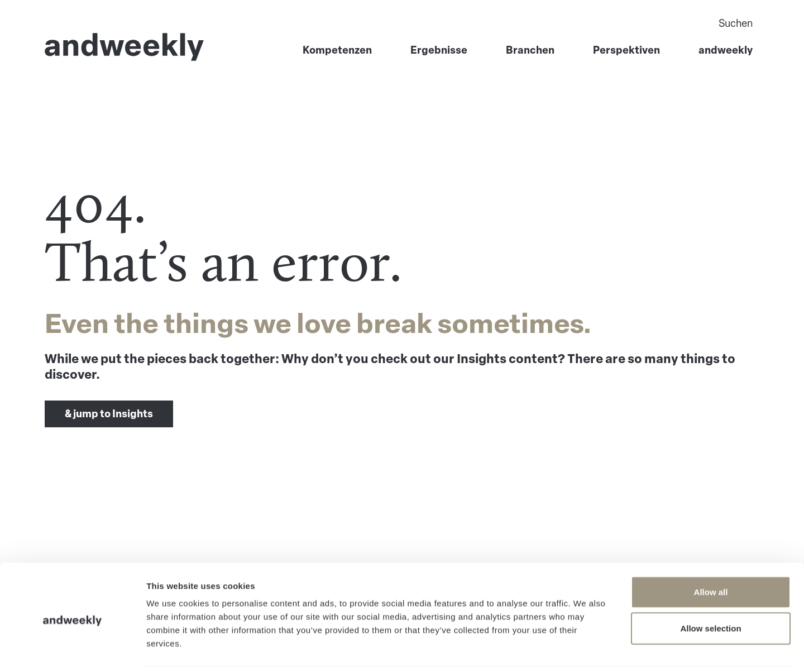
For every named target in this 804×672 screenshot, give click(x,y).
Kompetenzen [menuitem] (337, 51)
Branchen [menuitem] (530, 51)
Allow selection (710, 590)
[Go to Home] (125, 48)
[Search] (624, 25)
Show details (586, 650)
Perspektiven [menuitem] (626, 51)
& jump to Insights (109, 414)
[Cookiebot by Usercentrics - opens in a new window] (72, 650)
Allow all (711, 553)
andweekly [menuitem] (726, 51)
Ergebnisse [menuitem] (439, 51)
